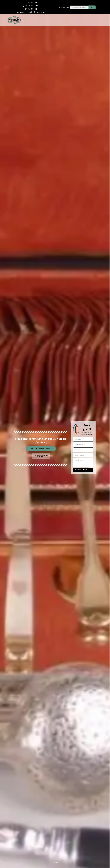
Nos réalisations (41, 449)
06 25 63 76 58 (30, 6)
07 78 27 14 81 (30, 9)
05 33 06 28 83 (30, 2)
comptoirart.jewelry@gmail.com (30, 12)
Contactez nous (41, 456)
